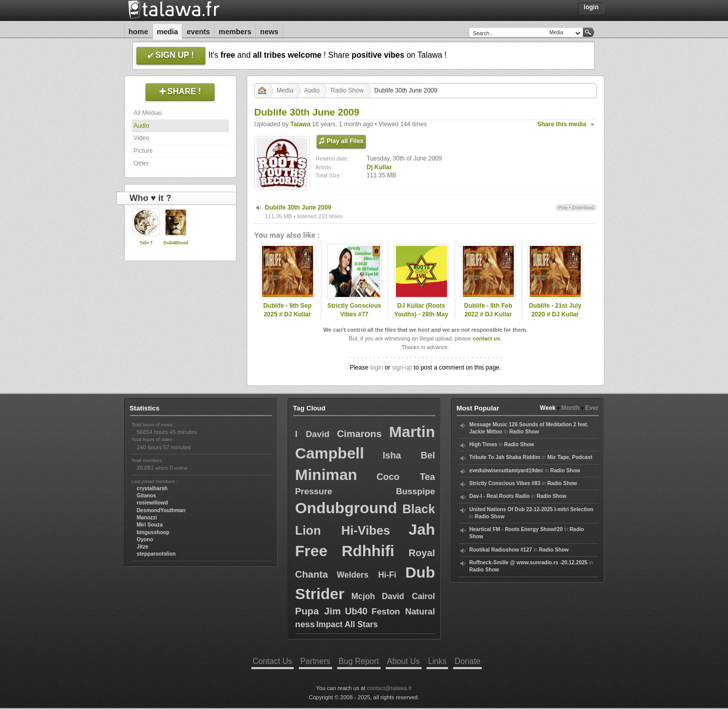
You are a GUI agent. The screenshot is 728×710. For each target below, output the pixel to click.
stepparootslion (156, 554)
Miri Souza (150, 525)
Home (138, 32)
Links (437, 661)
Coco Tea (406, 477)
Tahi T (146, 243)
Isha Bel (409, 455)
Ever (592, 408)
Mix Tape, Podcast (570, 457)
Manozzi (147, 518)
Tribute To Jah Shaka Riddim (505, 457)
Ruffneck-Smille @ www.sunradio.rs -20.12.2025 (529, 563)
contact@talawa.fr (389, 688)
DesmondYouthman (161, 510)
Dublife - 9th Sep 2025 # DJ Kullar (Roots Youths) (287, 314)
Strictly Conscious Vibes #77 (354, 310)
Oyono (145, 540)
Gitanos (147, 496)
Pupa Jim (318, 611)
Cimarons (359, 434)
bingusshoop (153, 532)
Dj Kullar (379, 167)
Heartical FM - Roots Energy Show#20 (516, 529)
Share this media (562, 124)
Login (591, 7)
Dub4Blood (176, 243)
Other (142, 164)
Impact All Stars (347, 624)
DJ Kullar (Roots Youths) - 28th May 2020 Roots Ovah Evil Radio (421, 318)
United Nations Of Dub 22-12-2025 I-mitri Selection (532, 509)
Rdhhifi (368, 551)
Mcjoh (363, 596)
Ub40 (356, 611)
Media (168, 32)
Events (198, 32)
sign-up (402, 368)
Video (142, 138)
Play (563, 207)
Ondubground (346, 508)
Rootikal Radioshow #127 (501, 550)
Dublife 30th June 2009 (298, 208)
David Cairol (408, 596)
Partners (315, 661)
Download (583, 207)
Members (235, 32)
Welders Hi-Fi (367, 575)
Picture (143, 151)
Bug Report (359, 661)
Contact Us (273, 661)
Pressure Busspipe (365, 491)
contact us (486, 338)
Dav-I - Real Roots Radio (500, 496)
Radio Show (347, 90)
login (376, 368)
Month (571, 408)
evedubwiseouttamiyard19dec (507, 471)
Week (548, 408)
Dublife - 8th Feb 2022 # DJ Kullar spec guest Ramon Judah (488, 318)
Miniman (326, 475)
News (269, 32)
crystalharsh (152, 488)
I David (312, 434)
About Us (404, 661)
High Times (484, 444)
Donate (467, 661)
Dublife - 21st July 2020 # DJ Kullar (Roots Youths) (555, 314)
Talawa (300, 124)
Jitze (143, 547)
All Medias (148, 113)
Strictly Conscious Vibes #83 (505, 483)
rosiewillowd (152, 503)
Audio (142, 126)
